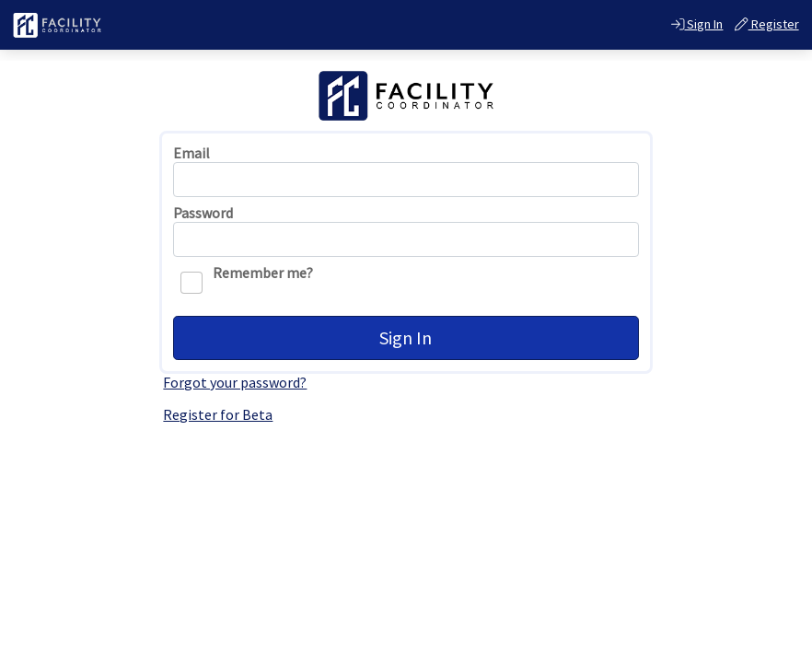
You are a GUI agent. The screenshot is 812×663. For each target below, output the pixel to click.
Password (203, 213)
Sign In (697, 24)
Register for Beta (218, 414)
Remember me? (247, 279)
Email (191, 153)
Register (766, 24)
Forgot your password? (235, 382)
